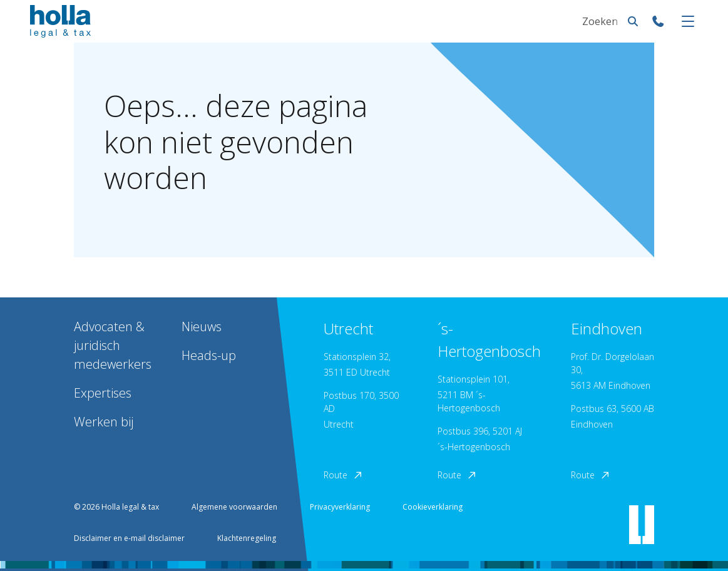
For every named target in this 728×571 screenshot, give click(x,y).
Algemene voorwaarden (234, 507)
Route (344, 475)
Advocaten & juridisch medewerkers (113, 345)
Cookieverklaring (433, 507)
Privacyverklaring (340, 507)
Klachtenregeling (247, 538)
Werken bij (104, 422)
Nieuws (202, 327)
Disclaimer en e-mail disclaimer (129, 538)
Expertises (103, 393)
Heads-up (209, 355)
